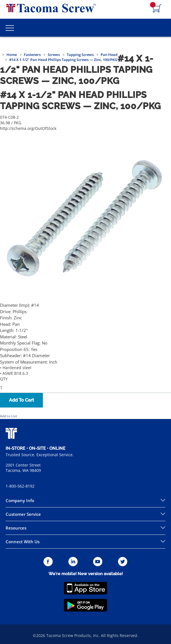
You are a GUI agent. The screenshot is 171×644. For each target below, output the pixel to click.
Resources (16, 528)
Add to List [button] (9, 416)
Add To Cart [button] (21, 400)
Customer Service (23, 514)
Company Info (20, 500)
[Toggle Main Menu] (10, 28)
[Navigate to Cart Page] (157, 9)
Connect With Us (23, 542)
